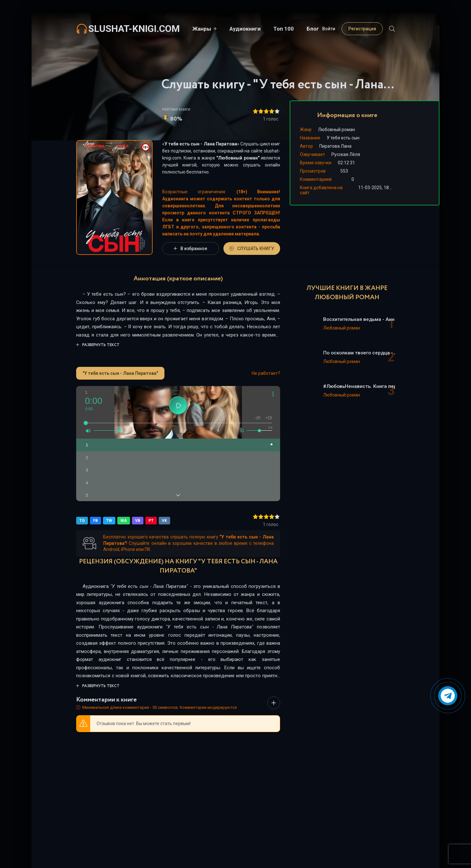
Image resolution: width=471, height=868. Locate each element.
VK (164, 521)
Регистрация (362, 29)
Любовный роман (238, 158)
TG (82, 521)
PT (151, 521)
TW (109, 521)
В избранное (190, 249)
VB (138, 521)
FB (95, 521)
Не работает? (266, 373)
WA (124, 521)
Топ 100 (284, 29)
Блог (313, 29)
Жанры (202, 29)
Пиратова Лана (335, 146)
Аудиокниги (245, 29)
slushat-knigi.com (134, 29)
